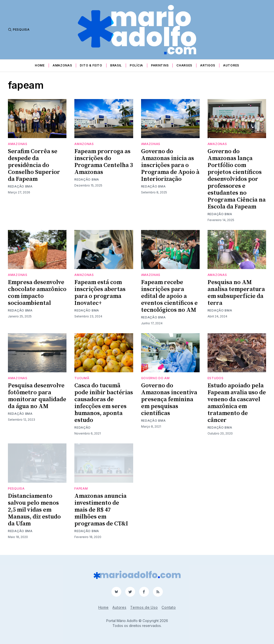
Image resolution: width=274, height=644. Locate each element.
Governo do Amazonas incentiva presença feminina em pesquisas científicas (169, 399)
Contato (169, 607)
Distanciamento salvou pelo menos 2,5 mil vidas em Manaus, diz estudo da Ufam (34, 510)
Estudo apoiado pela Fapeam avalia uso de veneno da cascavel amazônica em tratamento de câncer (237, 403)
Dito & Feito (91, 65)
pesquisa (16, 488)
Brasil (116, 65)
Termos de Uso (144, 607)
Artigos (208, 65)
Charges (184, 65)
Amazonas (62, 65)
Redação (83, 427)
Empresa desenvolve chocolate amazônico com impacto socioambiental (37, 293)
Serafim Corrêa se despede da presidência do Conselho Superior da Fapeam (34, 165)
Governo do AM (155, 378)
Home (40, 65)
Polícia (136, 65)
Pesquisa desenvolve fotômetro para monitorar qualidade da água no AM (37, 396)
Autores (231, 65)
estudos (216, 378)
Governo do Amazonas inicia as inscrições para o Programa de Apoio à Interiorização (170, 165)
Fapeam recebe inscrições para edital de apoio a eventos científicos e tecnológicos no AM (169, 296)
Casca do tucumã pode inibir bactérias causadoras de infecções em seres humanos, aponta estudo (104, 403)
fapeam (81, 488)
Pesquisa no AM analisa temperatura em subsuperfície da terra (236, 293)
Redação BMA (20, 186)
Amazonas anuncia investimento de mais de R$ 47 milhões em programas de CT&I (101, 510)
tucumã (82, 378)
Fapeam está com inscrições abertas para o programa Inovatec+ (100, 293)
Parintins (160, 65)
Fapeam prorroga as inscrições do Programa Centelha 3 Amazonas (104, 162)
